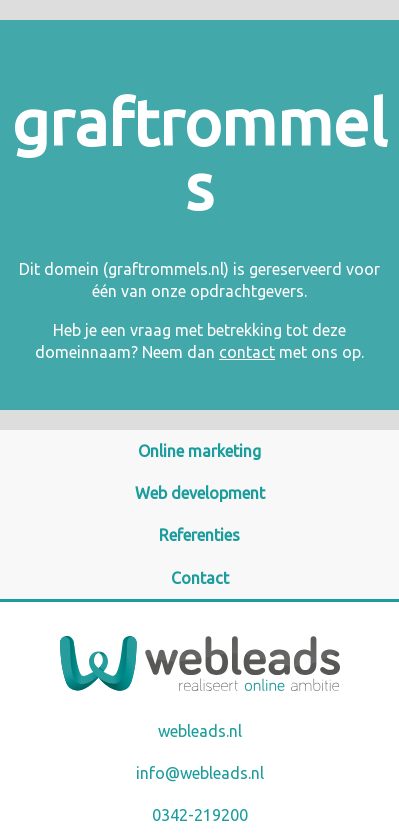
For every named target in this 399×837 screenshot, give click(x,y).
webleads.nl (200, 731)
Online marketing (199, 451)
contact (247, 352)
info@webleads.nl (200, 773)
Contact (200, 578)
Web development (200, 493)
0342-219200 (200, 815)
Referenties (199, 535)
